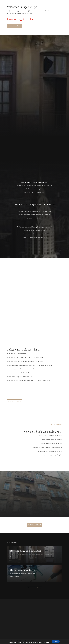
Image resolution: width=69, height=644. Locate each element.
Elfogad (56, 642)
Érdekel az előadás (15, 26)
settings (47, 642)
